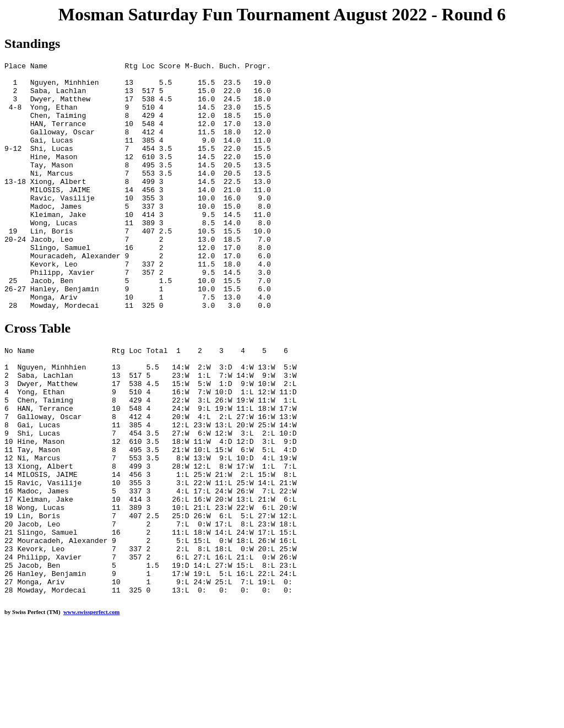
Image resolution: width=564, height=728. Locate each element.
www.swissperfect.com (91, 711)
